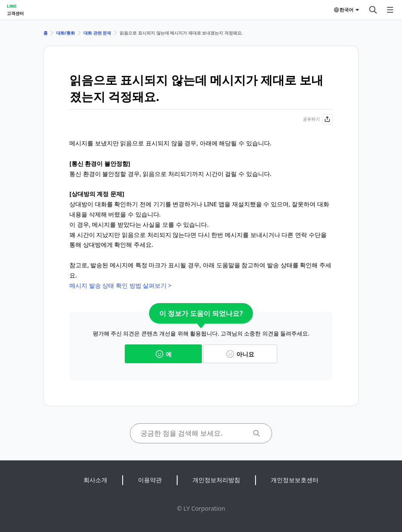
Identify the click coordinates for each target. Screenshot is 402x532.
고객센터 (15, 13)
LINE (12, 6)
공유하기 (318, 119)
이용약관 (150, 480)
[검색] (373, 10)
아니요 (240, 354)
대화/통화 (66, 33)
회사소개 (95, 480)
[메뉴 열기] (390, 10)
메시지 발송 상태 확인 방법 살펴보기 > (121, 285)
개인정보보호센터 (295, 480)
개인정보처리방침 (216, 480)
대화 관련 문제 (97, 33)
